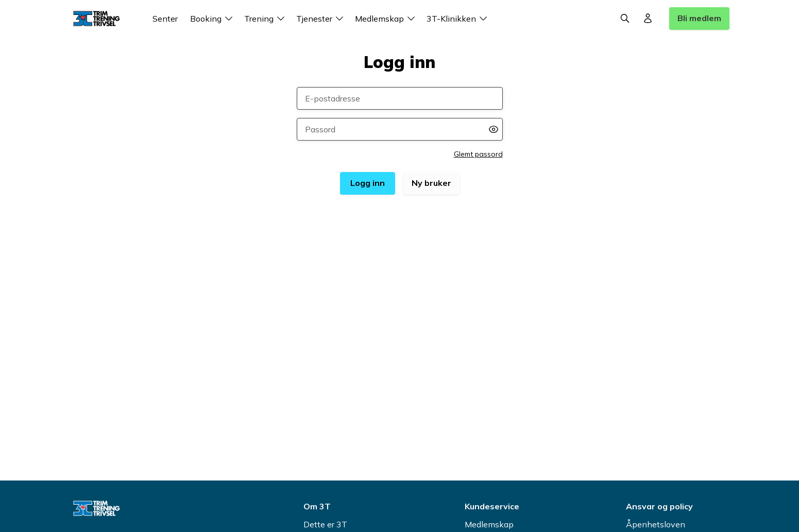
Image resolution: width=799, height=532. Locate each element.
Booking (213, 19)
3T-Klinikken (458, 19)
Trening (266, 19)
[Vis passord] (494, 129)
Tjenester (321, 19)
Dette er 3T (325, 524)
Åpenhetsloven (656, 524)
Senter (165, 19)
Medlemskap (387, 19)
